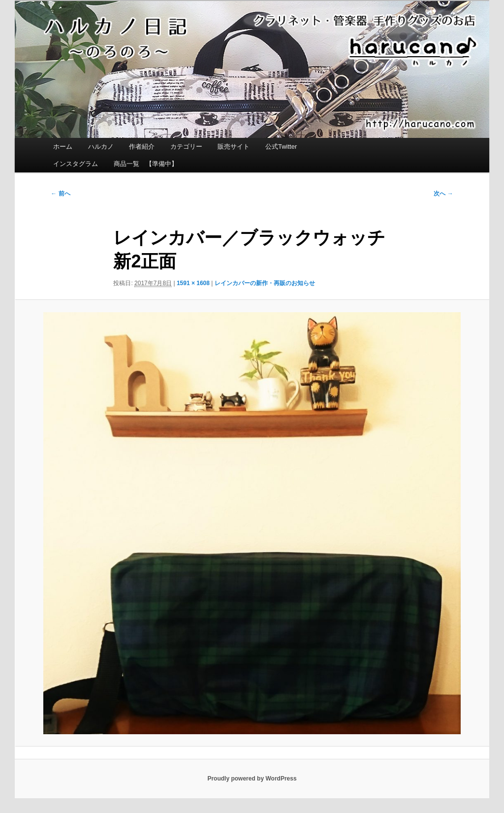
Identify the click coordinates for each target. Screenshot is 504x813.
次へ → (443, 194)
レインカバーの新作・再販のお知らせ (265, 283)
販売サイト (234, 146)
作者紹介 (142, 146)
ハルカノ (101, 146)
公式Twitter (281, 146)
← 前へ (60, 194)
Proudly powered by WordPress (252, 779)
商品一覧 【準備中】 (146, 164)
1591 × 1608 (193, 283)
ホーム (63, 146)
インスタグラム (76, 164)
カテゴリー (186, 146)
